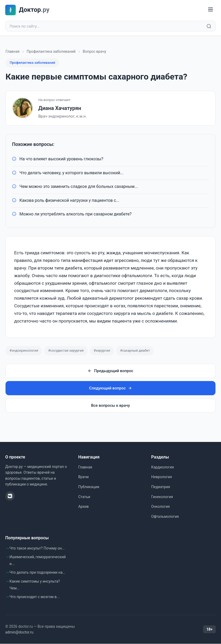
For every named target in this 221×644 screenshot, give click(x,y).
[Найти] (209, 27)
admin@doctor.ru (19, 633)
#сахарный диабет (135, 351)
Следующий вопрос (110, 389)
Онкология (161, 507)
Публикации (89, 487)
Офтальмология (165, 517)
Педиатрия (161, 487)
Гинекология (162, 497)
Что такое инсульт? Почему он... (37, 548)
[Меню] (211, 10)
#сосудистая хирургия (66, 351)
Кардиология (162, 468)
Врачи (83, 477)
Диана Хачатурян (60, 109)
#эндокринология (24, 351)
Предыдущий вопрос (110, 371)
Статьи (84, 497)
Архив (83, 507)
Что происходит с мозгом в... (35, 597)
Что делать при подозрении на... (37, 573)
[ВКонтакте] (10, 497)
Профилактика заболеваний (51, 52)
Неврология (162, 477)
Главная (12, 52)
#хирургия (102, 351)
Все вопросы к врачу (110, 406)
